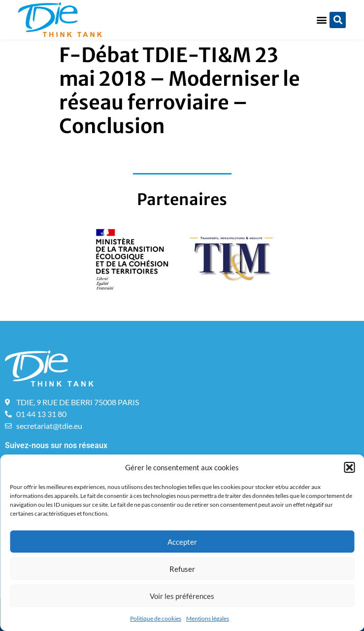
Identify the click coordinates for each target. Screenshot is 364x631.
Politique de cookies (156, 618)
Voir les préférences (182, 596)
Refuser (182, 569)
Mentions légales (208, 618)
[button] (349, 467)
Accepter (182, 542)
